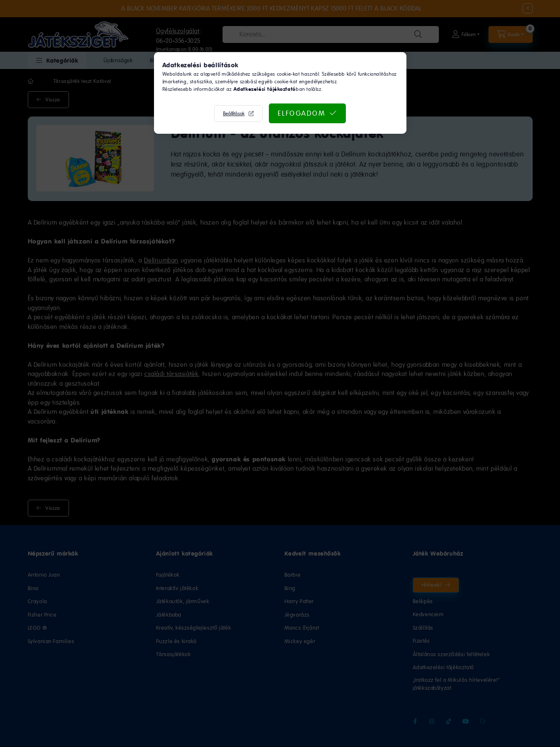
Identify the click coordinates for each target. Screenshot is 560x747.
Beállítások (234, 114)
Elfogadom (302, 113)
